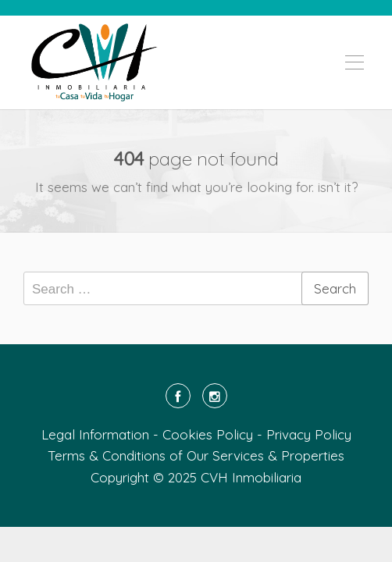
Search (335, 288)
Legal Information (95, 434)
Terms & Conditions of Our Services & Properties (196, 455)
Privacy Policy (309, 434)
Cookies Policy (208, 434)
